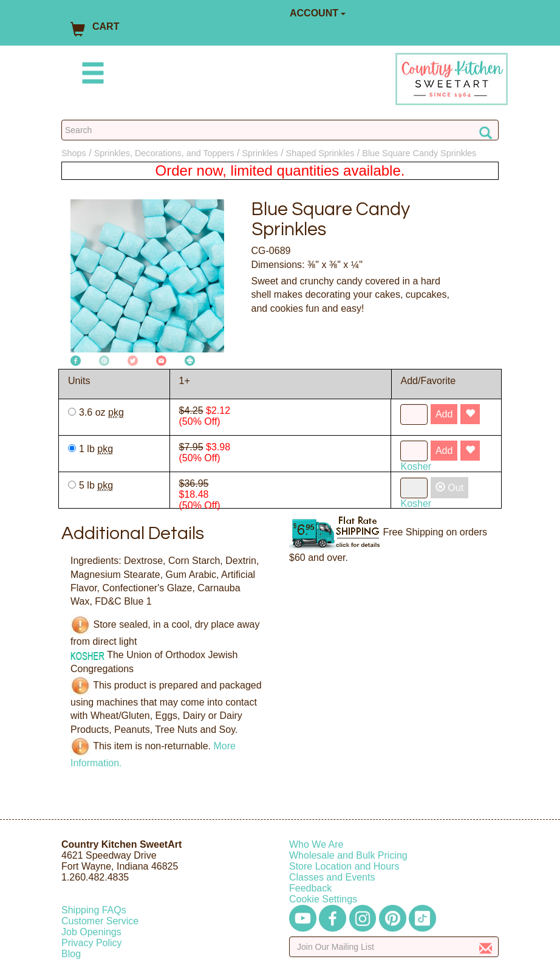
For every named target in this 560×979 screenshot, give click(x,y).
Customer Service (100, 921)
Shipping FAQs (94, 910)
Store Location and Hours (344, 866)
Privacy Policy (92, 943)
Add (444, 414)
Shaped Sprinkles (320, 153)
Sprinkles (260, 153)
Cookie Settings (323, 899)
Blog (71, 954)
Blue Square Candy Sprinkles (419, 153)
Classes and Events (332, 877)
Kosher (416, 466)
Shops (74, 153)
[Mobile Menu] (90, 75)
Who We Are (316, 844)
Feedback (310, 888)
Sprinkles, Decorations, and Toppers (164, 153)
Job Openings (91, 932)
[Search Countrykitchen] (280, 130)
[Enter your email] (394, 947)
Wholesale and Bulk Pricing (348, 855)
